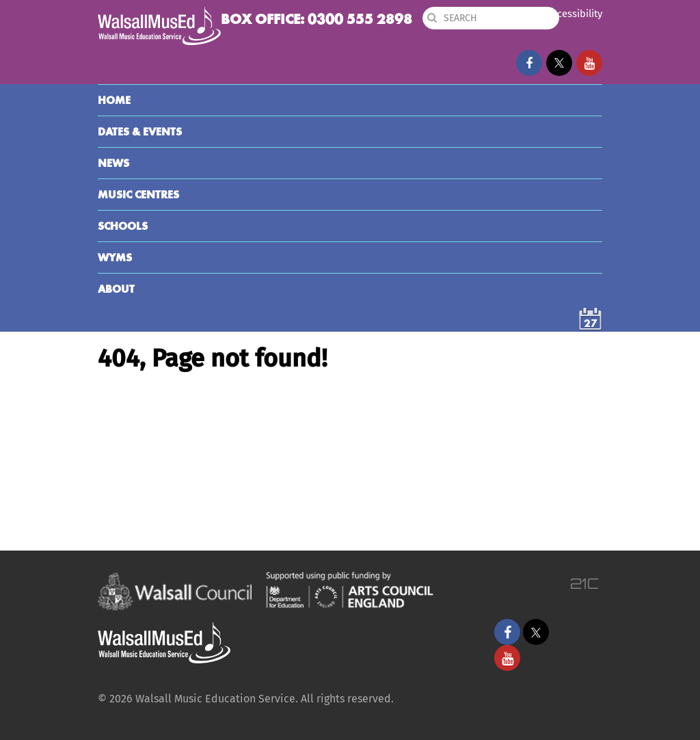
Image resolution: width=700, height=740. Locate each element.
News (113, 163)
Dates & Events (140, 132)
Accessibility (574, 14)
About (116, 289)
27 (591, 323)
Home (114, 100)
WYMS (115, 257)
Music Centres (138, 195)
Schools (123, 226)
